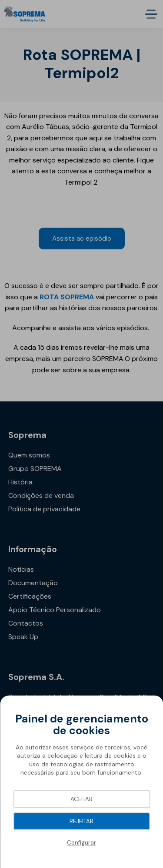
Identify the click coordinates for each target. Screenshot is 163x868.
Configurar (81, 843)
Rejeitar (81, 821)
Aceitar (81, 799)
